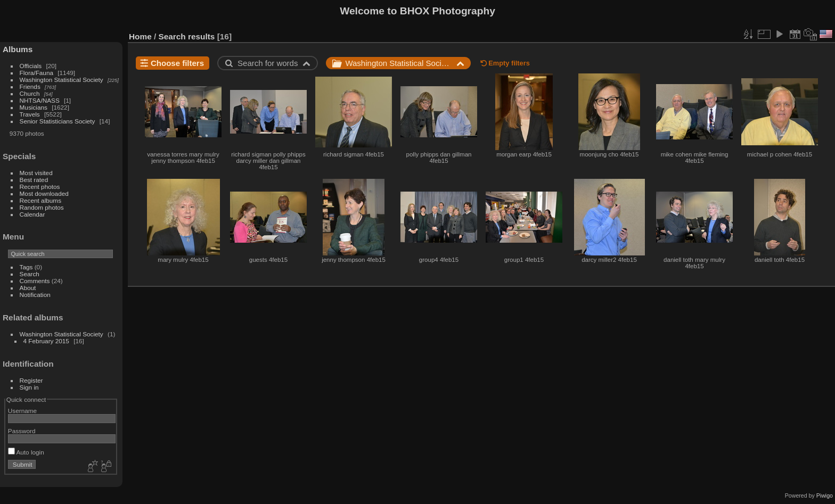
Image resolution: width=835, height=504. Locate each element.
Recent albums (40, 200)
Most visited (36, 173)
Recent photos (40, 187)
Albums (18, 49)
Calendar (32, 214)
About (28, 288)
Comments (35, 281)
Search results (187, 36)
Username (22, 411)
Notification (35, 295)
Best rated (34, 180)
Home (140, 36)
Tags (26, 267)
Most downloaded (44, 193)
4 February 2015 (46, 341)
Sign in (29, 387)
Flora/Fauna (36, 73)
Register (31, 380)
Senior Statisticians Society (58, 121)
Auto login (26, 452)
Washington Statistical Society (62, 80)
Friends (30, 86)
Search (30, 274)
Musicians (34, 107)
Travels (30, 114)
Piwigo (825, 495)
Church (30, 93)
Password (22, 431)
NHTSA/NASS (40, 100)
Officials (31, 66)
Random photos (42, 207)
